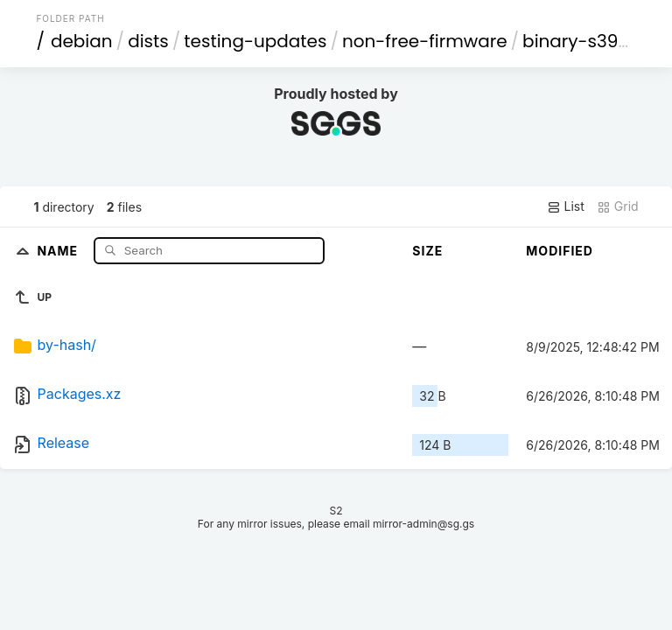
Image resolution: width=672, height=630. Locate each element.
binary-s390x (580, 41)
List (566, 206)
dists (148, 41)
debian (82, 41)
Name (59, 250)
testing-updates (255, 41)
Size (427, 251)
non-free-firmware (425, 41)
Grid (618, 206)
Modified (560, 251)
